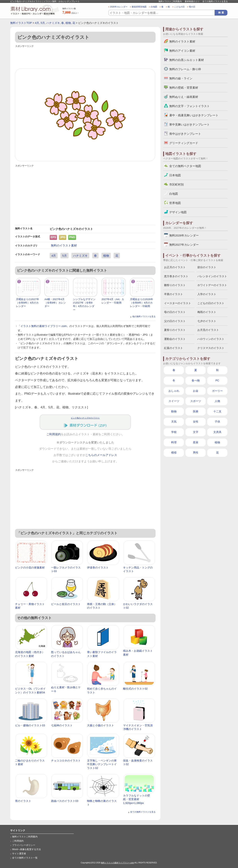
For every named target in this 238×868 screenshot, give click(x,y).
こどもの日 (179, 7)
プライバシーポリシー (24, 845)
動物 (174, 411)
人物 (217, 401)
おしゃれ (174, 391)
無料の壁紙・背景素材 (184, 88)
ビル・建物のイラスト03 (30, 725)
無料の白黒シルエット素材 (187, 60)
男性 (196, 453)
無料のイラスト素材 (64, 245)
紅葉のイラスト (173, 348)
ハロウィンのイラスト (211, 339)
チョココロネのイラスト (66, 761)
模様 (174, 453)
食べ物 (196, 380)
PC (217, 380)
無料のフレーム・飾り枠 (185, 69)
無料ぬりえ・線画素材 (184, 97)
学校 (174, 432)
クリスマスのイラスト (211, 348)
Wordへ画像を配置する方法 (26, 849)
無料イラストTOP (21, 23)
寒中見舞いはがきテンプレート (189, 124)
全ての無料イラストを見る (215, 1)
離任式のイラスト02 (135, 689)
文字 (196, 432)
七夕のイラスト (207, 321)
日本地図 (175, 175)
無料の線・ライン (181, 78)
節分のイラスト (207, 267)
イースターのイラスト (178, 303)
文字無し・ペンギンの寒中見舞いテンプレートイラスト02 (102, 764)
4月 (37, 23)
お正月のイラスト (175, 267)
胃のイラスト (23, 801)
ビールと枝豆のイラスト (66, 604)
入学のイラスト (207, 294)
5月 (43, 23)
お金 (196, 391)
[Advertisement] (85, 57)
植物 (68, 23)
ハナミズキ (53, 23)
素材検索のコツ (192, 1)
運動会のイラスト (175, 339)
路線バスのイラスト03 (65, 801)
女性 (196, 422)
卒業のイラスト (173, 294)
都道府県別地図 (139, 7)
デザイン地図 (178, 212)
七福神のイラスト (62, 725)
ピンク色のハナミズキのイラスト (85, 418)
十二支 (217, 411)
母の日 (192, 7)
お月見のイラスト (208, 330)
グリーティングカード (184, 143)
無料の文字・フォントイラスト (189, 106)
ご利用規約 (54, 434)
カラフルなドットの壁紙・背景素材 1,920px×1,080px (137, 799)
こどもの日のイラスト (211, 303)
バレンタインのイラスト (212, 276)
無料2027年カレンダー (184, 245)
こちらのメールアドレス (101, 455)
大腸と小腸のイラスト (101, 725)
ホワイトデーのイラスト (212, 285)
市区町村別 (176, 184)
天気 (174, 422)
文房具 (217, 432)
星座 (196, 442)
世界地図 (175, 203)
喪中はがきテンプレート (185, 134)
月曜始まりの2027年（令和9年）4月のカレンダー (28, 303)
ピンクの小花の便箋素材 (30, 568)
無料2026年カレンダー (184, 235)
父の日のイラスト (175, 321)
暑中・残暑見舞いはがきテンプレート (194, 115)
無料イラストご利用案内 (170, 1)
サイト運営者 (19, 854)
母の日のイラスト (175, 312)
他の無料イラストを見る (144, 316)
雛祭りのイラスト (175, 285)
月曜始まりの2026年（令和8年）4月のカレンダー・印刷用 (142, 303)
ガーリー (217, 391)
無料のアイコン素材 (182, 51)
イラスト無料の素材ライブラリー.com (44, 326)
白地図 (154, 7)
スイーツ (174, 401)
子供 (217, 422)
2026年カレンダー (119, 7)
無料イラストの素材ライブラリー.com (117, 863)
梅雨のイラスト (207, 312)
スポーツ (196, 401)
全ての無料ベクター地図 (185, 166)
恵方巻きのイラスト (176, 276)
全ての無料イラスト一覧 (25, 858)
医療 (196, 411)
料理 (174, 442)
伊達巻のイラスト (98, 568)
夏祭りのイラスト (175, 330)
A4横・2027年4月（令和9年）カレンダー (55, 303)
